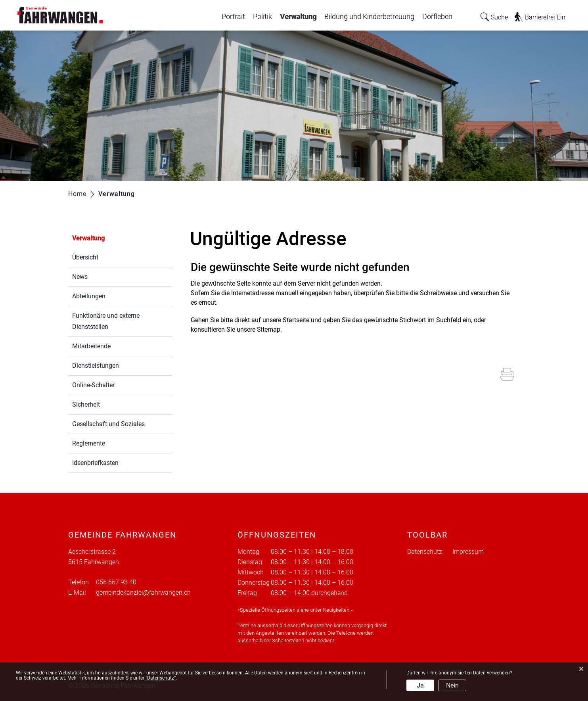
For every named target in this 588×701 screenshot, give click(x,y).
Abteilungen (89, 296)
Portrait (233, 17)
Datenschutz (425, 552)
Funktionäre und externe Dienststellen (106, 321)
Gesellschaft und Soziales (108, 424)
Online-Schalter (93, 385)
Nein (452, 685)
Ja (420, 685)
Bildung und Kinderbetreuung (369, 17)
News (80, 277)
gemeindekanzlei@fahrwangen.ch (143, 592)
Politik (262, 17)
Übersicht (85, 257)
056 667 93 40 (116, 582)
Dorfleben (437, 17)
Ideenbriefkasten (95, 463)
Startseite (296, 320)
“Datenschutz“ (161, 678)
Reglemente (89, 443)
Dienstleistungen (96, 366)
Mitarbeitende (91, 346)
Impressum (468, 552)
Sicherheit (86, 404)
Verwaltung (298, 15)
